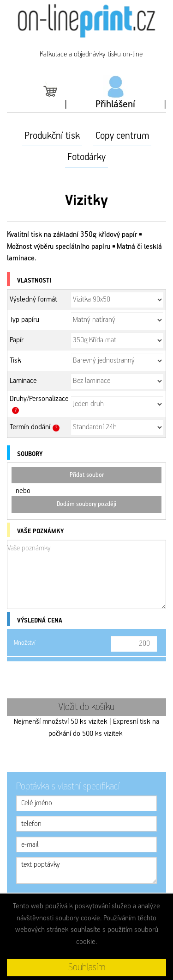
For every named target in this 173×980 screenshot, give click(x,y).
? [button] (16, 410)
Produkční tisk (52, 136)
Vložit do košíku (86, 707)
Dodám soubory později (86, 504)
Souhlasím (87, 968)
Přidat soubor (87, 475)
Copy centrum (122, 136)
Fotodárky (86, 157)
